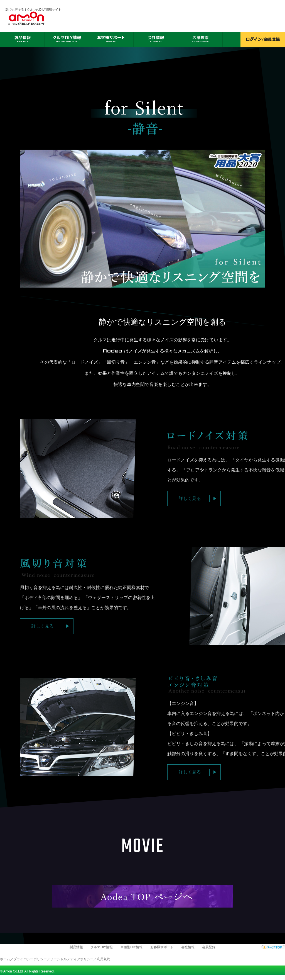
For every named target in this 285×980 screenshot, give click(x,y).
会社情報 (188, 947)
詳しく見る (190, 498)
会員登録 (209, 947)
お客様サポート (162, 947)
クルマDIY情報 (102, 947)
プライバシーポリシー (30, 959)
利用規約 (104, 959)
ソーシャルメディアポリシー (72, 959)
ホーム (5, 959)
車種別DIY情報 (131, 947)
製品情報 (76, 947)
